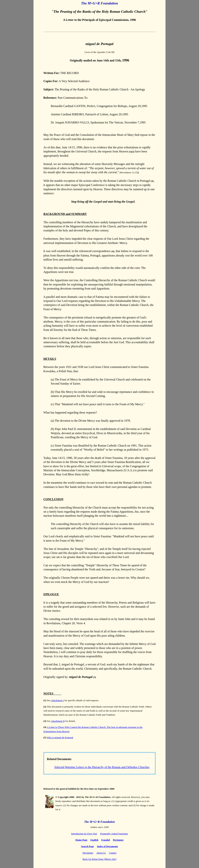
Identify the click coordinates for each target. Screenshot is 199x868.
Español (106, 840)
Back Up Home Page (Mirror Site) (100, 859)
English (94, 840)
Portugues (118, 840)
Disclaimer (88, 853)
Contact (113, 853)
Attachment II (58, 721)
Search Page (87, 846)
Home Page (81, 840)
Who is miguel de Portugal (60, 737)
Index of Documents (108, 846)
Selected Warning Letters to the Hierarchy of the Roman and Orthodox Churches (102, 767)
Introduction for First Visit (84, 834)
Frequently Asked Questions (114, 834)
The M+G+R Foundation (100, 3)
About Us (101, 853)
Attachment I (57, 700)
